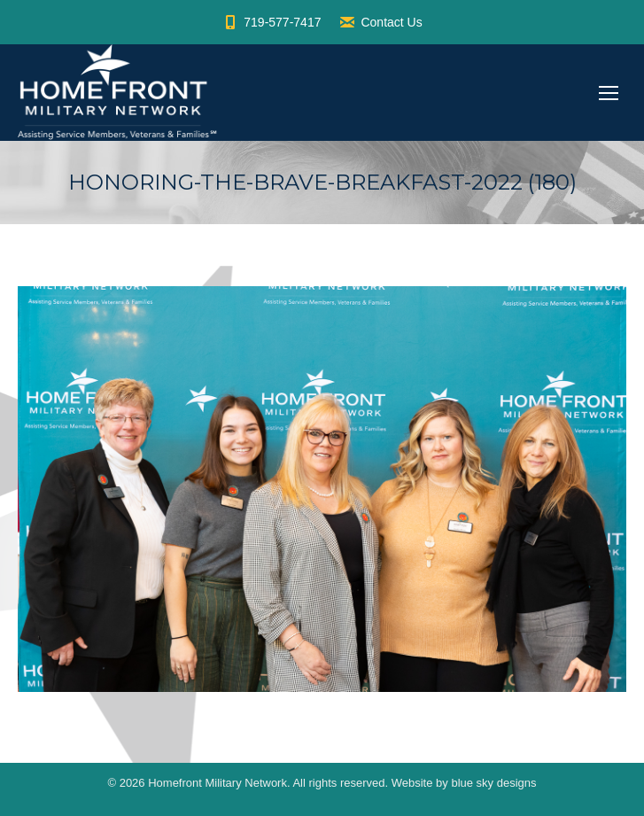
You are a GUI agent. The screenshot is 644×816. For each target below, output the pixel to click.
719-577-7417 (271, 22)
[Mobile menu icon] (609, 93)
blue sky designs (493, 783)
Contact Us (380, 22)
